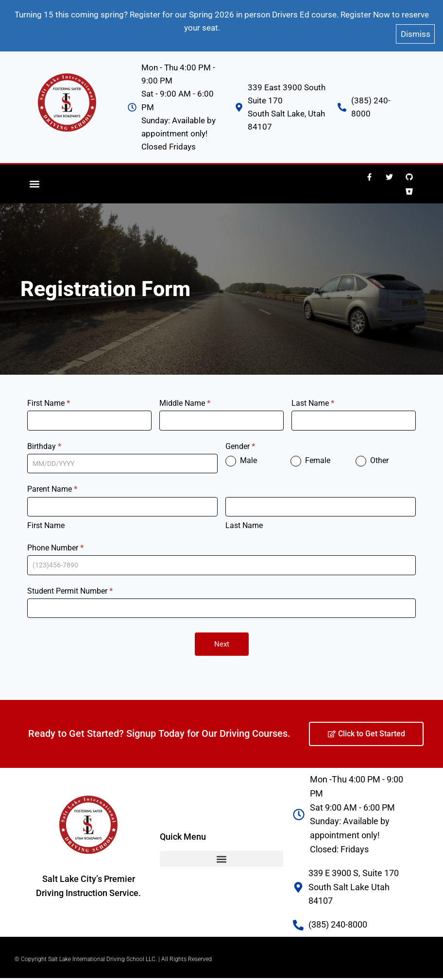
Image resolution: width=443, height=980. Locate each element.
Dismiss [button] (416, 28)
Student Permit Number (70, 583)
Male (241, 453)
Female (310, 453)
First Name (49, 395)
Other (372, 453)
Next (222, 637)
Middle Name (185, 395)
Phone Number (55, 540)
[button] (35, 176)
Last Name (313, 395)
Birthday (44, 439)
